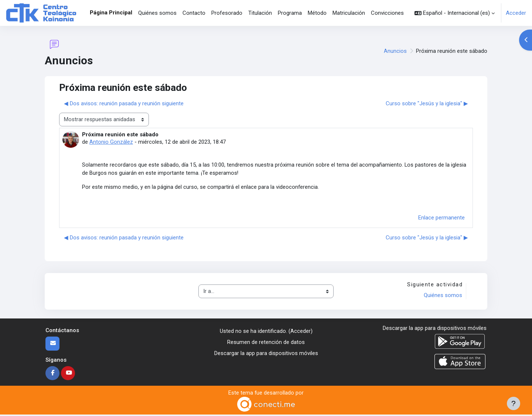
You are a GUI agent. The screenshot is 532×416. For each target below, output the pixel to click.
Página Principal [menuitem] (111, 13)
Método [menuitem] (317, 13)
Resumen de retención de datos (266, 344)
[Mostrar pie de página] (514, 403)
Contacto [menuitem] (194, 13)
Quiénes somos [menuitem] (157, 13)
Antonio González (111, 142)
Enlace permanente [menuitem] (441, 219)
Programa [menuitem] (290, 13)
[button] (455, 13)
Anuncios (395, 51)
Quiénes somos (443, 297)
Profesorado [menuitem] (227, 13)
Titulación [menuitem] (260, 13)
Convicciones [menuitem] (387, 13)
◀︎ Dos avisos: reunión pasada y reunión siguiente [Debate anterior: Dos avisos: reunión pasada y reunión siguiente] (124, 103)
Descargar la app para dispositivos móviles (266, 355)
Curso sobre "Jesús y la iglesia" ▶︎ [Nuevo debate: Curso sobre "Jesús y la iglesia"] (427, 103)
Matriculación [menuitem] (349, 13)
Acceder (516, 13)
